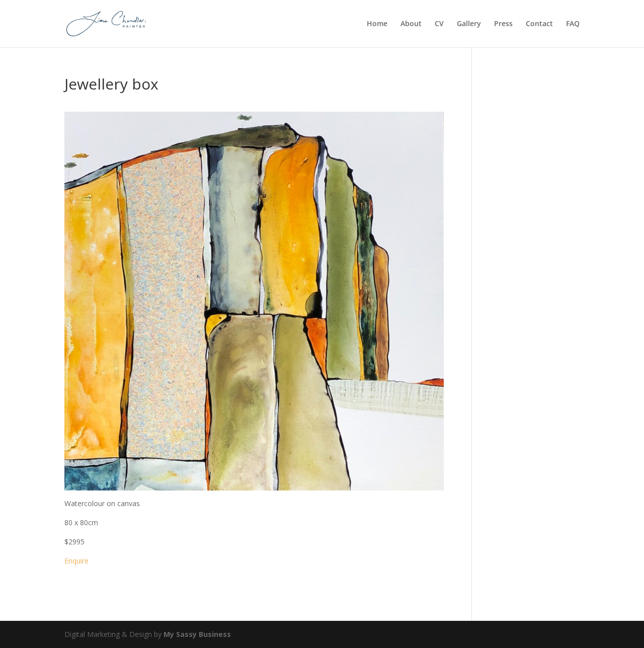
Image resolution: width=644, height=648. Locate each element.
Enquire (76, 561)
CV (439, 24)
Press (503, 24)
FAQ (573, 24)
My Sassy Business (197, 634)
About (411, 24)
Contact (539, 24)
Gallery (469, 24)
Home (377, 24)
